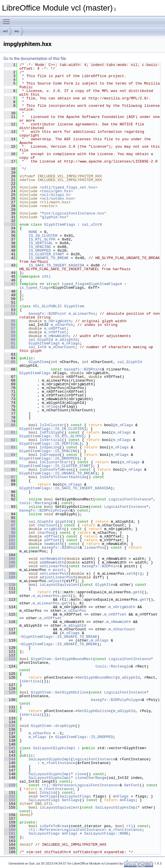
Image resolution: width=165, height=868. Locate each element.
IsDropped (50, 455)
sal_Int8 (37, 347)
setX (131, 574)
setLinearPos (53, 566)
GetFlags (71, 800)
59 (10, 336)
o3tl (46, 276)
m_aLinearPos (82, 314)
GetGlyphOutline (94, 711)
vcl (5, 31)
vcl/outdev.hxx (57, 199)
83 (10, 447)
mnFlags (121, 796)
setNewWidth (52, 559)
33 (10, 224)
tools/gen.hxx (56, 191)
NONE (33, 232)
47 (10, 284)
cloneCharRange (91, 778)
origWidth (54, 529)
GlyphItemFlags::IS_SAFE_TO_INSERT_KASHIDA (65, 488)
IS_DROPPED (40, 250)
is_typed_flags (35, 288)
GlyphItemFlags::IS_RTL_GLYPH (50, 436)
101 (10, 540)
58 (10, 332)
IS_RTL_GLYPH (42, 239)
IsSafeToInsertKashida (63, 477)
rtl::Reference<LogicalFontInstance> (81, 785)
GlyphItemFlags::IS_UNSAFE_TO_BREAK (57, 473)
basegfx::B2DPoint (47, 314)
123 (10, 659)
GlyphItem (74, 306)
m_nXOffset (55, 328)
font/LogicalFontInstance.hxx (73, 213)
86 (10, 470)
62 (10, 347)
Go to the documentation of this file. (35, 59)
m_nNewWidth (56, 336)
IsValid (47, 793)
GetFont (132, 785)
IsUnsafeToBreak (56, 470)
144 (10, 759)
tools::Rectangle (37, 503)
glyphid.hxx (54, 217)
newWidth (53, 544)
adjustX (56, 581)
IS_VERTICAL (41, 243)
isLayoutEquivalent (60, 585)
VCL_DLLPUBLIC (47, 306)
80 (10, 425)
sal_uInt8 (92, 224)
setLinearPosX (54, 574)
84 (10, 455)
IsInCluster (52, 425)
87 (10, 477)
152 (10, 796)
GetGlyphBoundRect (96, 677)
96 (10, 522)
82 (10, 440)
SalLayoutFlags (75, 796)
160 (10, 830)
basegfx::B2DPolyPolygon (45, 510)
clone (81, 774)
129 (10, 692)
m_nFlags (71, 343)
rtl (130, 826)
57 (10, 328)
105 (10, 559)
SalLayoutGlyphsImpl (54, 748)
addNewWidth (52, 562)
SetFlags (48, 796)
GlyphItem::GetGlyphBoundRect (62, 659)
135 (10, 726)
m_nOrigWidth (58, 321)
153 (10, 800)
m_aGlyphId (66, 340)
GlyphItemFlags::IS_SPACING (48, 451)
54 (10, 314)
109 (10, 577)
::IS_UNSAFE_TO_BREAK (75, 637)
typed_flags (74, 284)
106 (10, 562)
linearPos (94, 548)
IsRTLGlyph (51, 432)
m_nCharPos (62, 325)
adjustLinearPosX (57, 577)
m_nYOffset (55, 332)
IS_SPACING (40, 247)
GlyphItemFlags (60, 224)
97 (10, 525)
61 (10, 343)
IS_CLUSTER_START (46, 254)
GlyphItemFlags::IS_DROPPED (48, 458)
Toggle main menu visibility (8, 19)
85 (10, 462)
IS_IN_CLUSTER (43, 236)
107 (10, 566)
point (58, 570)
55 (10, 321)
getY (144, 600)
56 (10, 325)
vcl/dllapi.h (55, 195)
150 (10, 785)
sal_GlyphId (41, 340)
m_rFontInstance (59, 763)
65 (10, 362)
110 (10, 585)
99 (10, 533)
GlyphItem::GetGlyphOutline (60, 692)
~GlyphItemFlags (36, 637)
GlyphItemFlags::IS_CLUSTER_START (55, 466)
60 (10, 340)
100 (10, 536)
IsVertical (51, 440)
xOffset (52, 536)
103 (10, 548)
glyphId (63, 522)
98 (10, 529)
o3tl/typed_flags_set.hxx (69, 187)
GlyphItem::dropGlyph (53, 726)
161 (10, 833)
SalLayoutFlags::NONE (106, 833)
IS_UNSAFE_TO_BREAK (48, 258)
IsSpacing (50, 447)
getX (137, 592)
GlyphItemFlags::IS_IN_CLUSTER (52, 429)
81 (10, 432)
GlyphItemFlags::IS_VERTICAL (49, 444)
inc (17, 31)
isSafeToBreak (54, 826)
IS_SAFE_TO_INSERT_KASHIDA (56, 265)
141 (10, 748)
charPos (45, 533)
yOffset (52, 540)
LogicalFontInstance (130, 499)
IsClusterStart (55, 462)
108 (10, 574)
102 (10, 544)
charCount (47, 525)
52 (10, 306)
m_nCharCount (62, 347)
